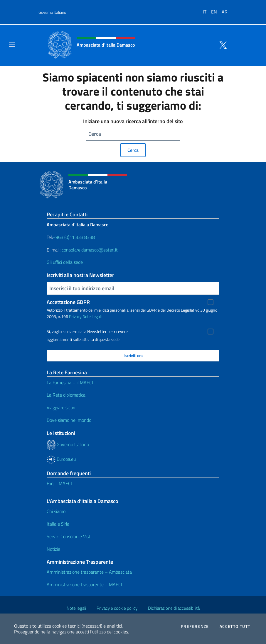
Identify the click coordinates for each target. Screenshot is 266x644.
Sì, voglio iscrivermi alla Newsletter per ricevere (87, 332)
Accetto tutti (236, 626)
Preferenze (195, 626)
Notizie (53, 549)
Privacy (75, 316)
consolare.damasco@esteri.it (90, 250)
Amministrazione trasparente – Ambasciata (89, 572)
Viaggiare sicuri (61, 407)
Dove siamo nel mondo (69, 420)
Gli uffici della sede (65, 262)
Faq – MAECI (59, 483)
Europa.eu (61, 459)
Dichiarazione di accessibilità (174, 608)
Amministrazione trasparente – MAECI (84, 584)
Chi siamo (56, 511)
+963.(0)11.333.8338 (74, 237)
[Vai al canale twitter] (222, 45)
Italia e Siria (58, 524)
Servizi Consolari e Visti (69, 536)
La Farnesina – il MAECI (70, 383)
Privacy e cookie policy (117, 608)
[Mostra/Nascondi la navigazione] (12, 45)
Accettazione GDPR (68, 302)
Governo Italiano (52, 12)
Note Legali (92, 316)
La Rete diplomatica (66, 395)
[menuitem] (207, 10)
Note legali (76, 608)
